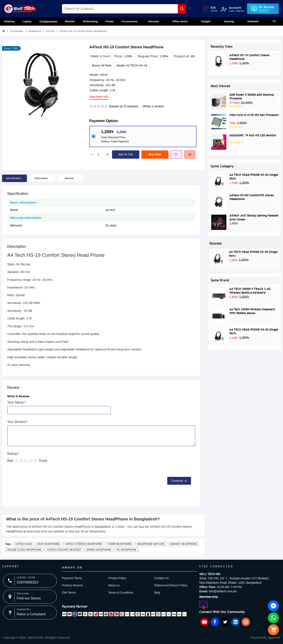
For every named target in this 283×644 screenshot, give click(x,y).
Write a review (153, 106)
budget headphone (184, 544)
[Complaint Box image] (30, 612)
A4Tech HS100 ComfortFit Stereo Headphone (252, 197)
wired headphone (99, 550)
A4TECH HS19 (23, 544)
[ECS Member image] (203, 606)
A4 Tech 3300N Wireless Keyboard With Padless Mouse (252, 311)
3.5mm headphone (120, 544)
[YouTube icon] (204, 622)
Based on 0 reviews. (124, 106)
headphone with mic (151, 544)
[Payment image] (124, 614)
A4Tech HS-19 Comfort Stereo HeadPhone (250, 57)
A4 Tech (50, 31)
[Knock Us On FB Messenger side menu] (273, 606)
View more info (99, 97)
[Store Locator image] (30, 597)
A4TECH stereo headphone (84, 544)
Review (69, 178)
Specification (13, 178)
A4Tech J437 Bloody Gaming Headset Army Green (254, 217)
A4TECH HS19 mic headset (64, 550)
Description (41, 178)
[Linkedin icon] (235, 622)
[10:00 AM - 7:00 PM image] (30, 581)
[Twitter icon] (225, 622)
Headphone (35, 31)
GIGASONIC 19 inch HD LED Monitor (253, 135)
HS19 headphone (48, 544)
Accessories (17, 31)
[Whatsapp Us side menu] (273, 618)
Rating (12, 454)
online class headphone (24, 550)
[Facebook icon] (215, 622)
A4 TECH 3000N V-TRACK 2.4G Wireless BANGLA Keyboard (250, 290)
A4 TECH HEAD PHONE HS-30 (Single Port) (254, 176)
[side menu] (273, 630)
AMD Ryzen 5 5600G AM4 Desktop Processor (252, 96)
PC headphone (127, 550)
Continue (177, 481)
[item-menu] (36, 638)
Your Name (15, 402)
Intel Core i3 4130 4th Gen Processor (254, 115)
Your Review (16, 422)
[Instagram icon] (246, 622)
